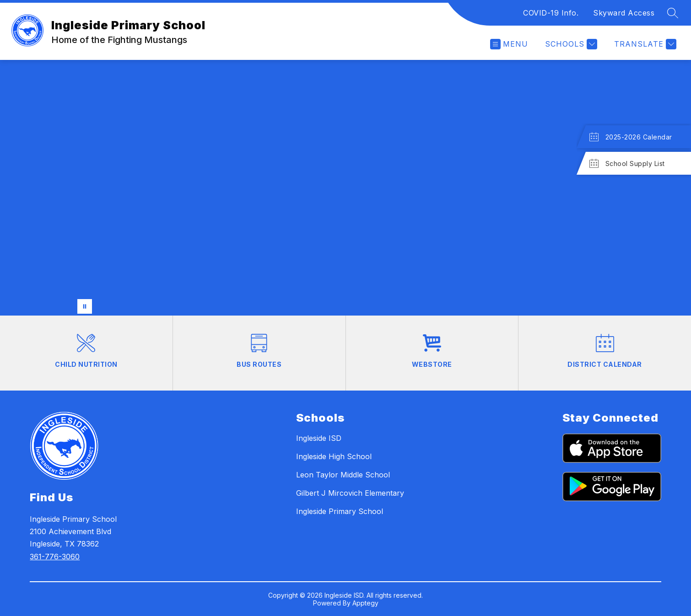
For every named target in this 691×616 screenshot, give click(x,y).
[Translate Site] (644, 44)
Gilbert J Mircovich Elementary (350, 493)
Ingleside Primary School (340, 511)
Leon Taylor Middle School (343, 475)
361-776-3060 (55, 557)
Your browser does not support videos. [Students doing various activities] (345, 188)
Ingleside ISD (319, 438)
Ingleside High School (334, 456)
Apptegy (365, 603)
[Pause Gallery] (85, 306)
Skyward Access (624, 13)
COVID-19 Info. (551, 13)
